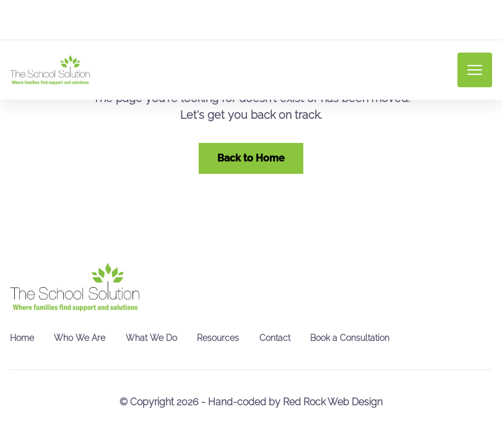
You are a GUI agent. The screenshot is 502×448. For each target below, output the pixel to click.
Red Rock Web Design (333, 402)
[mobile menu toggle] (475, 70)
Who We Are (80, 338)
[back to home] (50, 70)
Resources (218, 338)
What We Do (151, 338)
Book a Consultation (350, 338)
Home (22, 338)
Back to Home (251, 158)
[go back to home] (75, 287)
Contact (275, 338)
